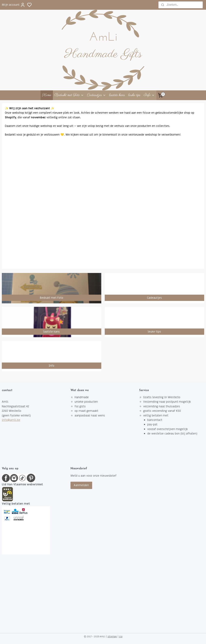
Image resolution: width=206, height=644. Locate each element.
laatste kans (117, 95)
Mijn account (13, 5)
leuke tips (134, 95)
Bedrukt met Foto (69, 95)
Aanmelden (81, 485)
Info (149, 95)
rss (121, 637)
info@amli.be (11, 420)
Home (47, 95)
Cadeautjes (97, 95)
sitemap (112, 637)
